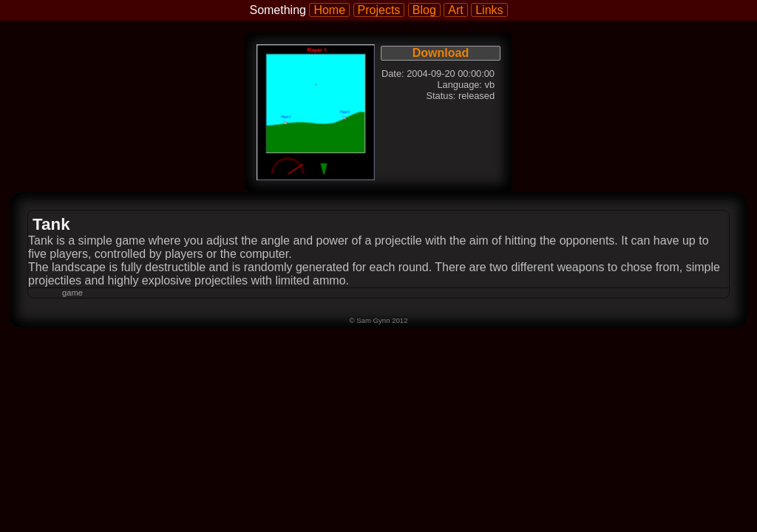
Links (489, 10)
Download (441, 53)
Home (329, 10)
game (72, 293)
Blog (424, 10)
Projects (379, 10)
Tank (51, 224)
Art (455, 10)
